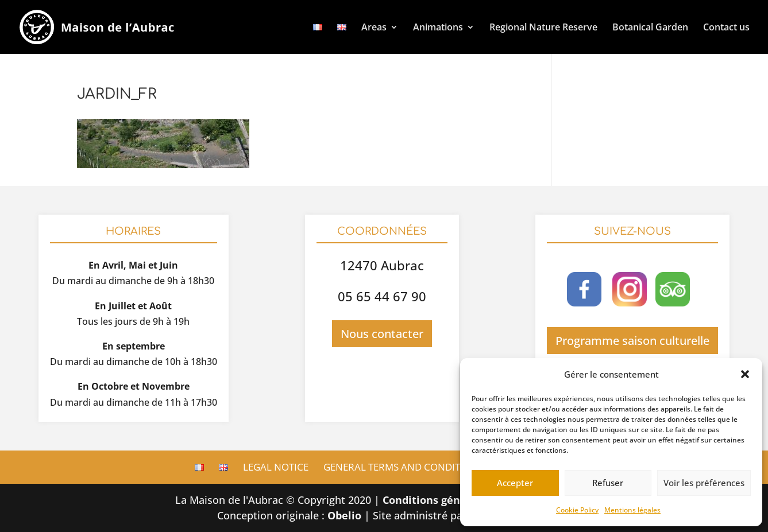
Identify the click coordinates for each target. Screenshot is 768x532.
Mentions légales (632, 510)
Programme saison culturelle (632, 341)
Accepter (515, 483)
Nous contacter (382, 334)
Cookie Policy (577, 510)
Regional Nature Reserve (543, 27)
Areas (374, 27)
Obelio (344, 515)
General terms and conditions (403, 467)
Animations (438, 27)
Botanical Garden (650, 27)
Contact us (726, 27)
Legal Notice (276, 467)
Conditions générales (437, 500)
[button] (745, 374)
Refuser (608, 483)
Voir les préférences (704, 483)
